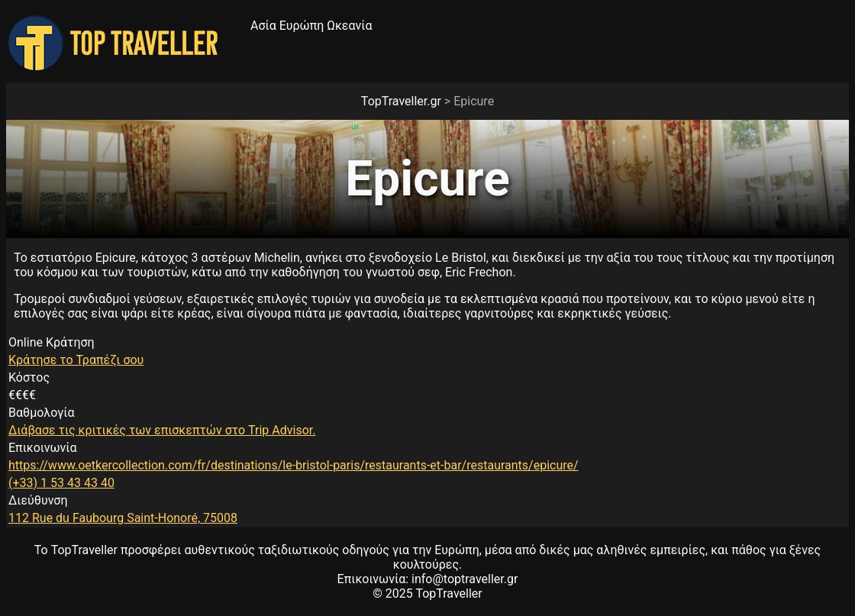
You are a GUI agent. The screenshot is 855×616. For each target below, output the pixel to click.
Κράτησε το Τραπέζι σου (76, 360)
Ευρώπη (302, 26)
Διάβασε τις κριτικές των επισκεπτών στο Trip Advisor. (162, 430)
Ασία (263, 26)
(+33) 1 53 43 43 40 (61, 483)
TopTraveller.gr (401, 101)
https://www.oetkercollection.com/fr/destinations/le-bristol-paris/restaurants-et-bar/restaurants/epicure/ (294, 465)
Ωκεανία (349, 26)
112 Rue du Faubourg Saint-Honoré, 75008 (123, 518)
